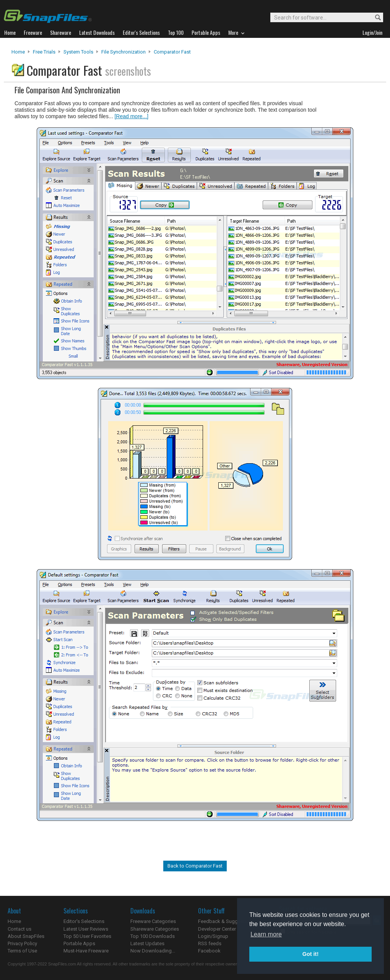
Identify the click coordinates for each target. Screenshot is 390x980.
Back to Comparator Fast (195, 866)
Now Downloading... (153, 951)
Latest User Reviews (86, 929)
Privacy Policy (22, 943)
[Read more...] (131, 116)
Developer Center (217, 929)
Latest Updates (147, 943)
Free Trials (44, 52)
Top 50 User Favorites (87, 936)
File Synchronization (123, 52)
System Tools (78, 52)
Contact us (19, 929)
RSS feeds (210, 943)
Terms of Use (22, 951)
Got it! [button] (310, 954)
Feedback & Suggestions (226, 921)
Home (18, 52)
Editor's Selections (84, 921)
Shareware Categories (155, 929)
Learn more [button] (266, 934)
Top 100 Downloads (153, 936)
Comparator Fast (172, 52)
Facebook (209, 951)
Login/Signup (213, 936)
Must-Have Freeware (86, 951)
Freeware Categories (153, 921)
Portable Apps (79, 943)
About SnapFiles (26, 936)
